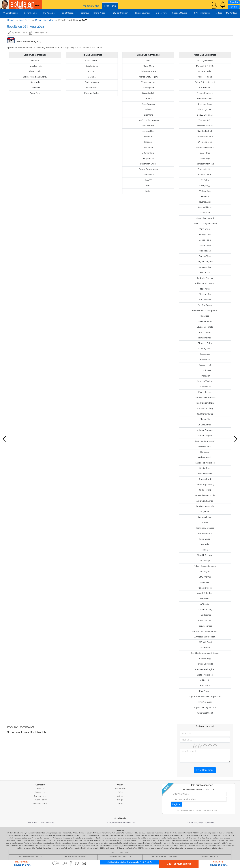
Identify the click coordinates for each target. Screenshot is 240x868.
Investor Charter (40, 804)
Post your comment (205, 726)
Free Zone (110, 6)
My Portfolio (232, 13)
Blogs (120, 800)
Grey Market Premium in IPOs (121, 823)
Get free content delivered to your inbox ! (199, 790)
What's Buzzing (10, 13)
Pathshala (84, 13)
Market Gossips (67, 13)
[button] (223, 5)
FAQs (120, 792)
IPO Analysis (49, 13)
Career (120, 804)
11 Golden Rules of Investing (41, 823)
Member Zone (91, 6)
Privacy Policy (40, 800)
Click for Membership (179, 864)
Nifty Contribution (120, 13)
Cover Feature (31, 13)
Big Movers (161, 13)
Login (234, 7)
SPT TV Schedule (202, 13)
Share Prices (99, 13)
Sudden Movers (180, 13)
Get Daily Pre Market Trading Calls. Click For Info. (130, 862)
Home (11, 20)
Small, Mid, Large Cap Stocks (201, 823)
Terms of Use (40, 796)
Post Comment (205, 770)
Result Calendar (143, 13)
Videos (219, 13)
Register (234, 2)
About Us (40, 789)
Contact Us (40, 792)
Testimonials (120, 789)
